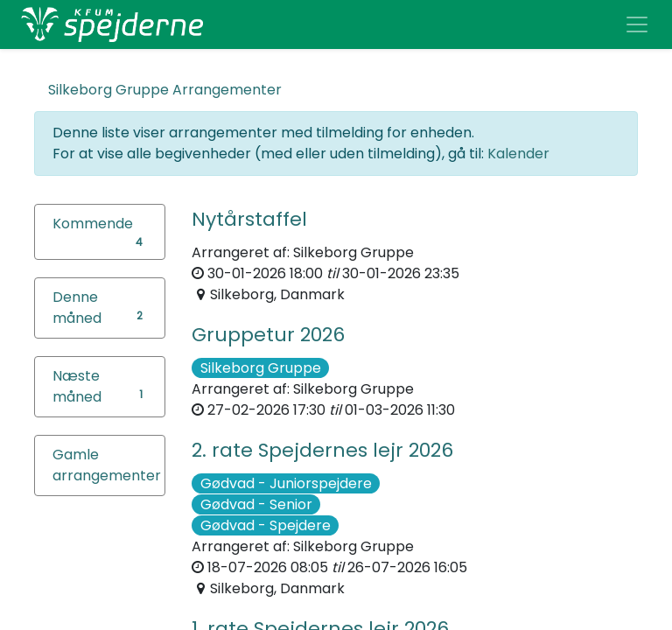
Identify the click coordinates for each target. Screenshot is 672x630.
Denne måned (77, 308)
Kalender (518, 154)
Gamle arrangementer (107, 465)
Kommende (93, 224)
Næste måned (77, 386)
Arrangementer (165, 90)
